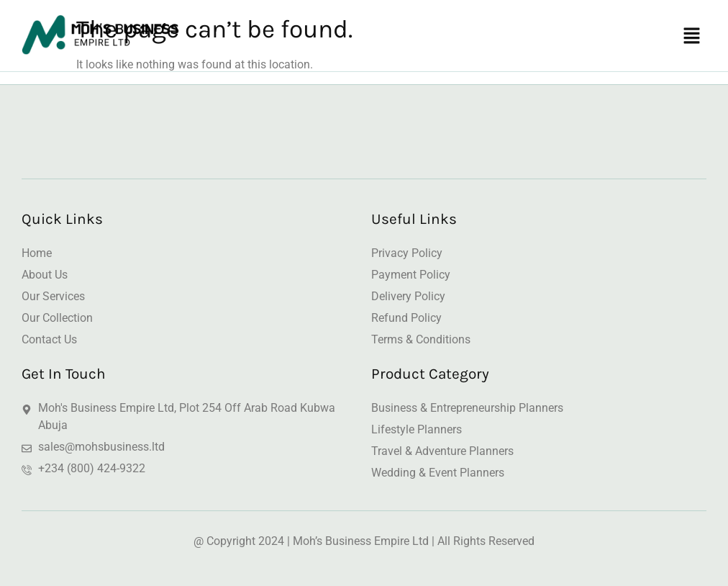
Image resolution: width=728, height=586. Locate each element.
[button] (692, 37)
